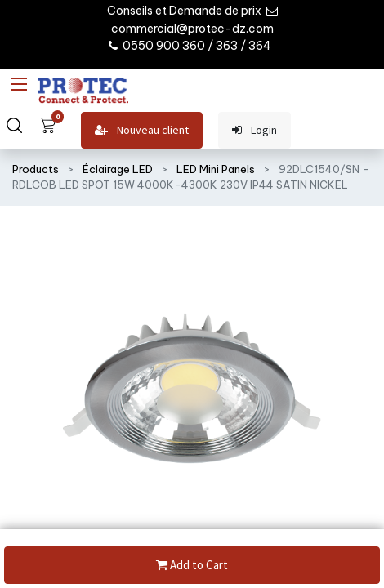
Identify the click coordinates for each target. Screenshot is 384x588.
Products (36, 169)
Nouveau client (142, 130)
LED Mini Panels (216, 169)
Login (255, 130)
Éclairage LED (118, 169)
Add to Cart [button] (192, 566)
